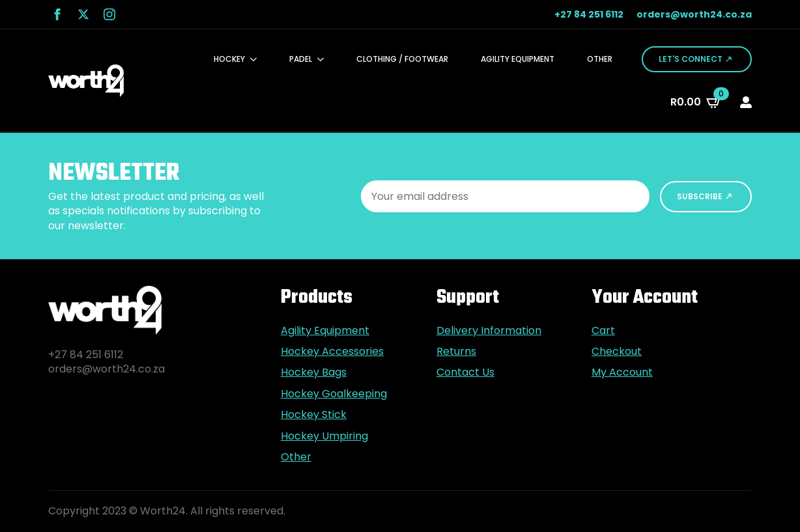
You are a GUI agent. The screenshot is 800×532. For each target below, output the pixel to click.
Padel (301, 59)
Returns (456, 352)
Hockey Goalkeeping (334, 394)
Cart (603, 331)
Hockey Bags (314, 372)
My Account (622, 372)
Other (600, 59)
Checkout (617, 352)
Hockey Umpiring (324, 436)
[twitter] (83, 14)
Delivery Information (489, 331)
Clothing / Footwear (402, 59)
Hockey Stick (314, 415)
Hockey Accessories (332, 352)
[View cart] (696, 102)
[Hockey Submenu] (257, 59)
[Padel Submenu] (324, 59)
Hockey (229, 59)
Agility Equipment (518, 59)
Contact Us (465, 372)
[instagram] (109, 14)
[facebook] (57, 14)
